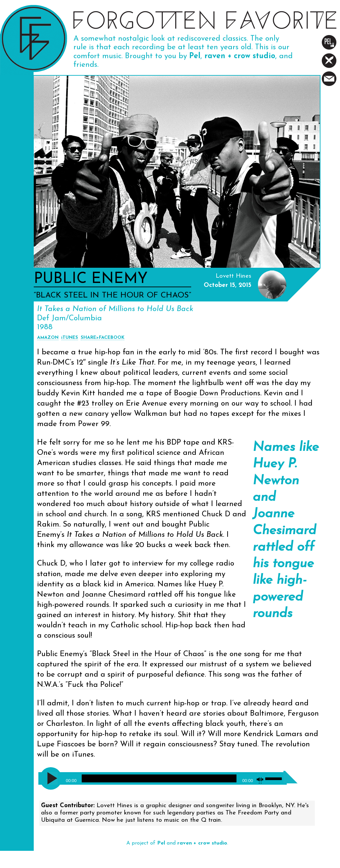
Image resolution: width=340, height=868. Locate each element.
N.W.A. (48, 685)
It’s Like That (132, 363)
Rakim (48, 525)
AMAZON (48, 338)
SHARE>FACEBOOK (103, 338)
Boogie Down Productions (217, 394)
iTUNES (70, 338)
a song (131, 514)
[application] (163, 776)
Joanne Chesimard (114, 595)
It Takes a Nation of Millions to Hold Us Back (145, 535)
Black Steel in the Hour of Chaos (148, 654)
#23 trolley (95, 404)
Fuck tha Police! (94, 685)
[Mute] (260, 780)
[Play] (52, 778)
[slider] (159, 778)
